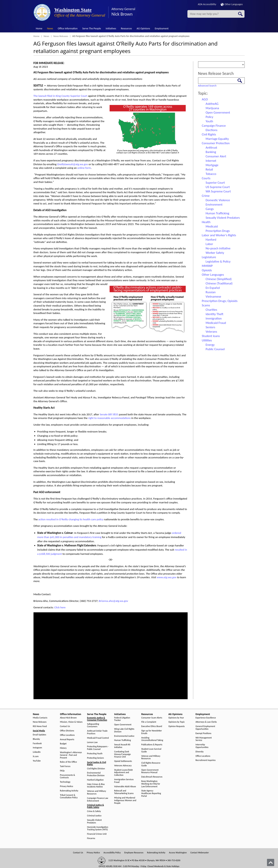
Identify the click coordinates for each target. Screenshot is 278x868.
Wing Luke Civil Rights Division (124, 730)
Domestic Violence (218, 200)
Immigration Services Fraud (124, 781)
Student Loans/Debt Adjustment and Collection (123, 773)
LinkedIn (37, 752)
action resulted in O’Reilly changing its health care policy (71, 519)
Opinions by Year (176, 718)
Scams (206, 305)
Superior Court (215, 183)
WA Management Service (204, 739)
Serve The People (92, 28)
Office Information (68, 28)
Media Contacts (40, 718)
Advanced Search (207, 86)
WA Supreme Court (218, 191)
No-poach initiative (218, 248)
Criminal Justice (94, 816)
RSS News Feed (40, 726)
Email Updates (40, 735)
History (63, 748)
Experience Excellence (206, 718)
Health (206, 222)
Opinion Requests (177, 726)
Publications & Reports (152, 745)
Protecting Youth (95, 754)
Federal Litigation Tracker (122, 719)
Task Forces (65, 766)
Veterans (211, 332)
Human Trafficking (217, 213)
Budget (63, 744)
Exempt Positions (204, 733)
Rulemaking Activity (69, 791)
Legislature (209, 257)
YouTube (37, 761)
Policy (209, 117)
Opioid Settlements (123, 761)
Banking (211, 152)
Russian (211, 292)
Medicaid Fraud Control (98, 738)
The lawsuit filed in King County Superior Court (60, 96)
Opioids (207, 270)
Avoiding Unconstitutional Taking (152, 739)
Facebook (37, 743)
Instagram (37, 748)
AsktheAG (212, 104)
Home (39, 28)
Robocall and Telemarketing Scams (124, 792)
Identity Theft (215, 314)
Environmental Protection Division (96, 774)
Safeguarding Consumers (93, 725)
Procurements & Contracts (67, 776)
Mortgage (212, 165)
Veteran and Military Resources (97, 792)
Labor (209, 244)
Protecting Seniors (96, 758)
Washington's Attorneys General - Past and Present (71, 755)
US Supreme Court (218, 187)
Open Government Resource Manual (150, 771)
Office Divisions (67, 731)
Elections (212, 130)
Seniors (210, 327)
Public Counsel (215, 349)
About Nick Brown (68, 718)
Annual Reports (67, 739)
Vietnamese (213, 297)
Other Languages (232, 4)
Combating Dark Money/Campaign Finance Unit (122, 754)
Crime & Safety (94, 811)
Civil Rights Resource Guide (151, 764)
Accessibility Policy (112, 853)
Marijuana (212, 108)
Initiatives (111, 28)
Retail (209, 169)
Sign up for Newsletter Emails (152, 732)
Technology (65, 782)
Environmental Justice (124, 736)
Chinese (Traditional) (219, 283)
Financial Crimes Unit (97, 834)
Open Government (218, 113)
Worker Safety (215, 253)
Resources (126, 28)
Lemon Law (92, 742)
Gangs (210, 209)
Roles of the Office (68, 762)
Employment (162, 28)
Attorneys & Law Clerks (206, 722)
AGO (205, 99)
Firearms (91, 838)
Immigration (214, 318)
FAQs (62, 771)
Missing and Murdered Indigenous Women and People (125, 800)
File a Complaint (149, 722)
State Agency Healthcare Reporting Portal (151, 793)
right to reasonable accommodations (109, 418)
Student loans (211, 336)
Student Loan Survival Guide (151, 750)
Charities (211, 310)
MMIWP (207, 266)
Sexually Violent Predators (223, 218)
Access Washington (178, 853)
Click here (60, 607)
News (50, 28)
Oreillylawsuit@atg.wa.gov (72, 164)
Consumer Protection (216, 143)
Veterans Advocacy (123, 766)
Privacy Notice (67, 786)
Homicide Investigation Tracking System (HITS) (98, 828)
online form (84, 168)
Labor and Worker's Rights (219, 235)
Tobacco (211, 174)
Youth (209, 121)
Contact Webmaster (200, 853)
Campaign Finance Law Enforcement (98, 800)
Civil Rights (209, 134)
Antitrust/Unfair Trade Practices (97, 732)
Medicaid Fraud (216, 323)
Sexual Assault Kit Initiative (122, 746)
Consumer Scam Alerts (152, 718)
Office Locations (67, 735)
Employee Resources (134, 853)
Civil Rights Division (96, 769)
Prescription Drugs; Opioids (220, 301)
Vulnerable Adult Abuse (125, 787)
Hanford (211, 240)
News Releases (61, 36)
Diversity (200, 752)
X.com (36, 756)
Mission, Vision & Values (71, 722)
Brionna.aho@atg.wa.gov (114, 601)
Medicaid (212, 226)
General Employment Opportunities (205, 728)
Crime (206, 196)
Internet (211, 161)
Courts (206, 178)
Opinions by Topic (177, 722)
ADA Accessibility (207, 4)
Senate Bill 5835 (109, 414)
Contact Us (65, 726)
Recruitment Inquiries (206, 760)
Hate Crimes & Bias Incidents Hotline (96, 786)
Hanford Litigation (95, 780)
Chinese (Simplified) (219, 279)
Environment (214, 205)
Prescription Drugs (218, 231)
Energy (210, 345)
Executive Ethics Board (152, 726)
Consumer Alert (216, 156)
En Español (213, 288)
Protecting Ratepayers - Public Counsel (98, 748)
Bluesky (36, 739)
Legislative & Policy (218, 261)
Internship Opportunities (202, 746)
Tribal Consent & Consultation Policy (69, 796)
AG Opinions (143, 28)
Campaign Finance (214, 126)
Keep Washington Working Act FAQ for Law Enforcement (151, 784)
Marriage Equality (217, 139)
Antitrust (211, 148)
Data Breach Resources (152, 777)
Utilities (207, 340)
